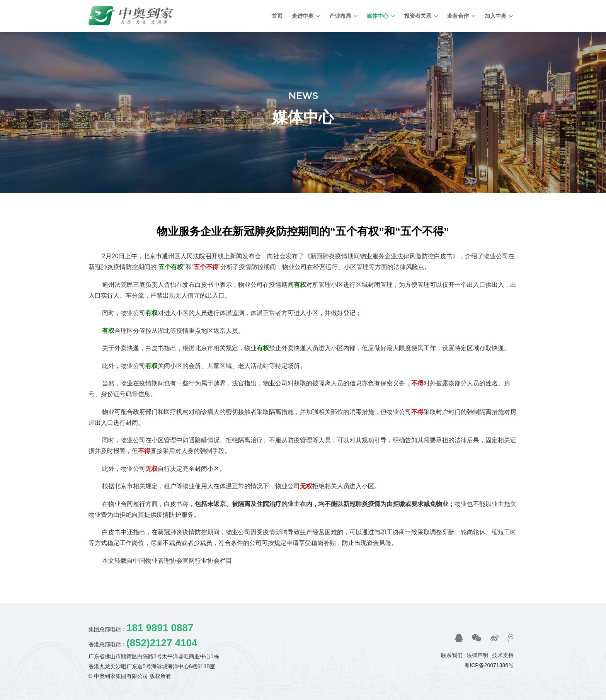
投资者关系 (418, 16)
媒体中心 (378, 16)
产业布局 (340, 16)
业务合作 (458, 16)
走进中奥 (303, 16)
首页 (277, 16)
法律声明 (477, 655)
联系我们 (452, 655)
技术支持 (503, 655)
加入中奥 (495, 16)
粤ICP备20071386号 (489, 665)
